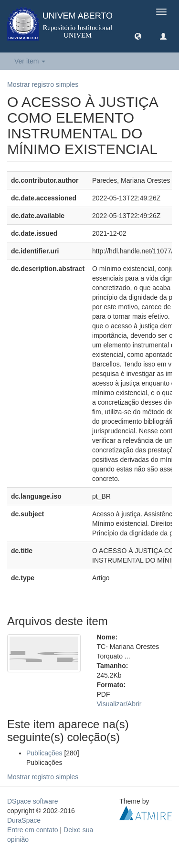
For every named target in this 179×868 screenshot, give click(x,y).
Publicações (44, 753)
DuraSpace (24, 820)
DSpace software (33, 801)
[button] (138, 36)
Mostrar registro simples (43, 84)
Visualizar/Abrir (119, 704)
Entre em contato (33, 830)
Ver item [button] (30, 61)
